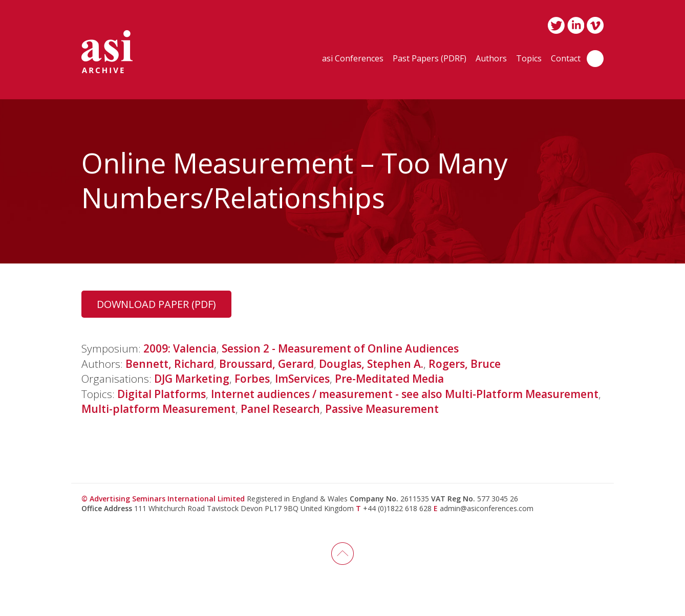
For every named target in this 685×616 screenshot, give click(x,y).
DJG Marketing (192, 379)
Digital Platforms (162, 394)
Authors (491, 59)
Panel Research (280, 409)
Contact (566, 59)
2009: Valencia (180, 348)
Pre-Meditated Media (389, 379)
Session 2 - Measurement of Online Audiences (340, 348)
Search (595, 59)
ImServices (302, 379)
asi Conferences (353, 59)
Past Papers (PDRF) (430, 59)
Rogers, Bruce (465, 364)
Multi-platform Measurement (158, 409)
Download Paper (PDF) (156, 304)
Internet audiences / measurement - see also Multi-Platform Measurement (405, 394)
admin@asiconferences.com (487, 508)
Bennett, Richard (170, 364)
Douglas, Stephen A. (371, 364)
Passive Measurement (382, 409)
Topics (529, 59)
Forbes (252, 379)
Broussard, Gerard (266, 364)
